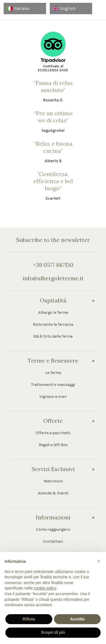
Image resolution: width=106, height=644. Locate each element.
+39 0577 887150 (53, 265)
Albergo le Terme (53, 312)
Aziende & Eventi (53, 493)
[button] (99, 561)
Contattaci (53, 541)
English (64, 8)
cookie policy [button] (45, 588)
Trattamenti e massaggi (53, 385)
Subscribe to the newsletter (53, 240)
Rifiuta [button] (29, 619)
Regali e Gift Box (53, 445)
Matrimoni (53, 481)
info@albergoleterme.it (53, 278)
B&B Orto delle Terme (53, 336)
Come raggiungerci (53, 529)
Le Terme (53, 373)
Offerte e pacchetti (53, 433)
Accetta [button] (77, 619)
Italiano (18, 8)
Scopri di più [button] (53, 632)
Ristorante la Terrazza (53, 324)
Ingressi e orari (53, 397)
